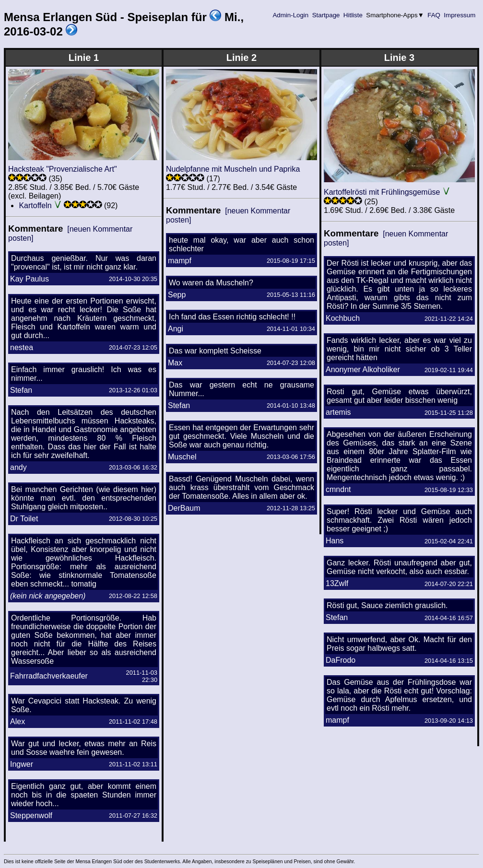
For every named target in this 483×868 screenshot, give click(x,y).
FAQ (434, 15)
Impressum (460, 15)
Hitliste (353, 15)
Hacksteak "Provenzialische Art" (63, 169)
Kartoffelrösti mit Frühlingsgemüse (382, 192)
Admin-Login (291, 15)
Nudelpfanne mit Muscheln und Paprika (233, 169)
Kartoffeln (35, 205)
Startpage (326, 15)
